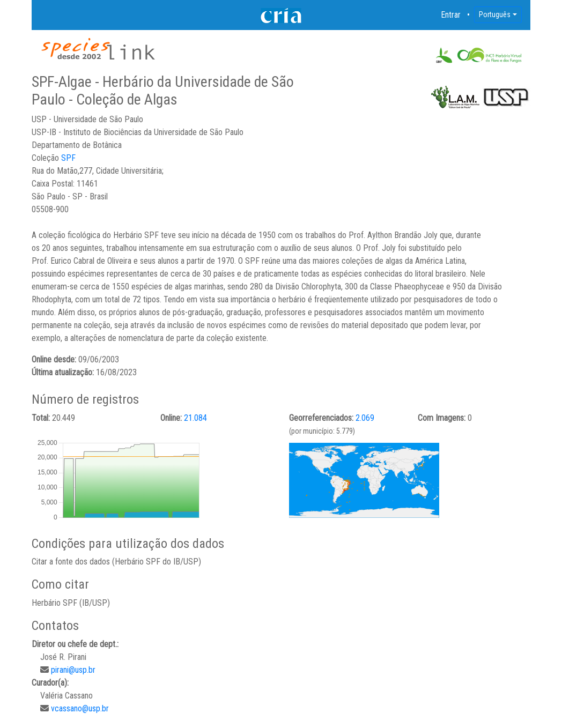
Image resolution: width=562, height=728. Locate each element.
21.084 (195, 418)
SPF (68, 158)
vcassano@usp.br (80, 708)
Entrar (451, 15)
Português (495, 14)
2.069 (365, 418)
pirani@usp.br (73, 670)
